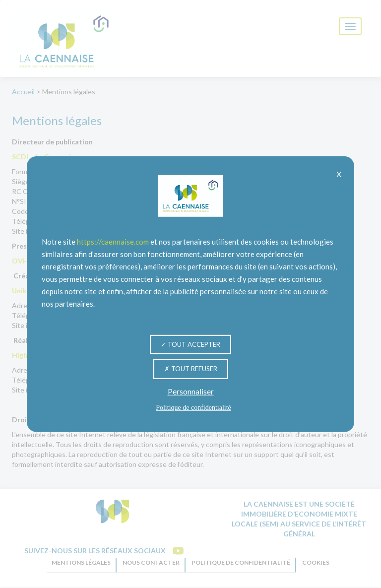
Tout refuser (191, 369)
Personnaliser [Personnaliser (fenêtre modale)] (191, 391)
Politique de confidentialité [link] (193, 408)
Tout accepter (190, 344)
